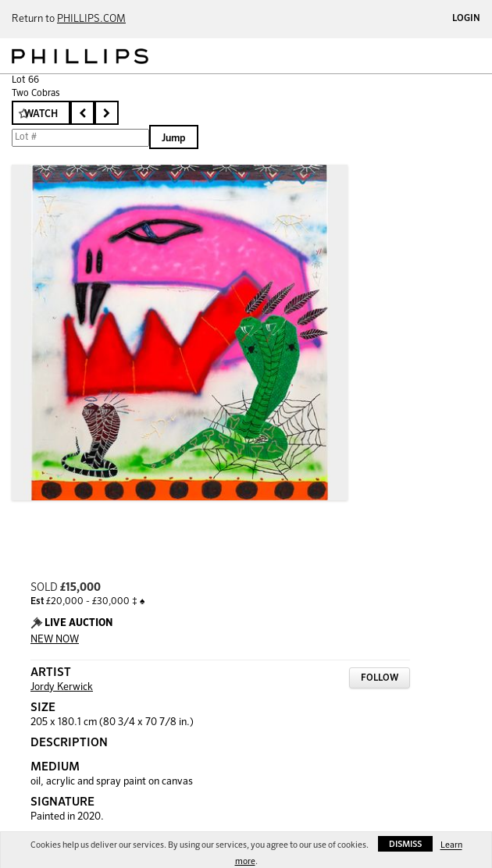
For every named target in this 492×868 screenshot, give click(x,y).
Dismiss (405, 844)
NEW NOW (55, 640)
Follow (380, 678)
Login (466, 19)
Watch (41, 114)
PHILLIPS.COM (91, 19)
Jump (174, 139)
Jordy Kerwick (62, 687)
